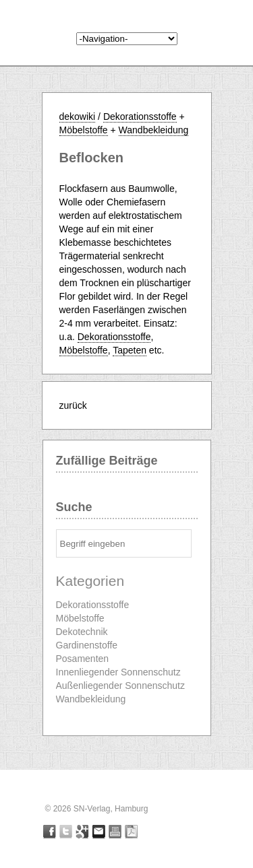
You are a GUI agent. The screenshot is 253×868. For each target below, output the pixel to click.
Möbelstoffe (84, 130)
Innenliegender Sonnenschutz (118, 672)
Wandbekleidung (154, 130)
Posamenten (83, 659)
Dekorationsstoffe (140, 116)
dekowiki (78, 116)
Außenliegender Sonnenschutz (120, 686)
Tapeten (130, 350)
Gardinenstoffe (87, 645)
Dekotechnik (82, 632)
